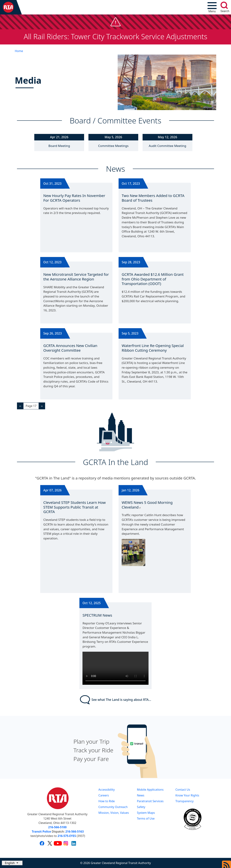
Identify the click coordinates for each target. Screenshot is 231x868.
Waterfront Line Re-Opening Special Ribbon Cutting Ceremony (153, 348)
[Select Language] (12, 863)
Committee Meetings (113, 146)
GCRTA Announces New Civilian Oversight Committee (70, 348)
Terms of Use (146, 818)
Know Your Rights (187, 795)
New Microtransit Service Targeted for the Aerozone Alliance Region (76, 277)
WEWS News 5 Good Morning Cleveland (147, 505)
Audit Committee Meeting (167, 146)
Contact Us (183, 790)
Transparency (185, 801)
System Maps (146, 813)
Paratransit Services (150, 801)
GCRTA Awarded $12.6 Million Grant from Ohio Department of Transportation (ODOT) (153, 279)
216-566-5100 (57, 827)
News (141, 795)
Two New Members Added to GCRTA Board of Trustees (153, 198)
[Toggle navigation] (212, 7)
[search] (224, 5)
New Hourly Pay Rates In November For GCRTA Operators (74, 198)
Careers (104, 795)
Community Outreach (113, 807)
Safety (141, 807)
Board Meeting (59, 146)
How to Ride (107, 801)
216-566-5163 (75, 831)
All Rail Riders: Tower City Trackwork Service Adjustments (115, 36)
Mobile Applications (150, 790)
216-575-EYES (67, 836)
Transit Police (41, 831)
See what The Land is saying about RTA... (116, 700)
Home (19, 51)
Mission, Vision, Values (114, 813)
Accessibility (106, 790)
